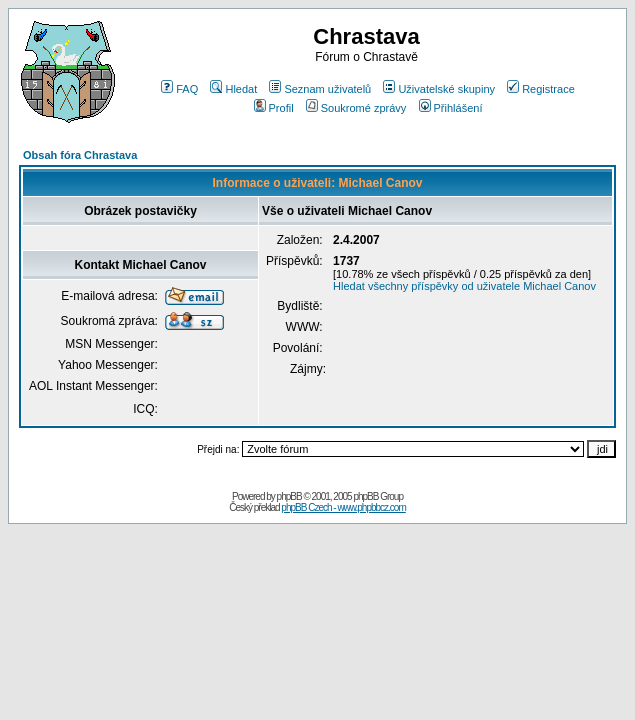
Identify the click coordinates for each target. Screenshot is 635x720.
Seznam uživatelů (320, 89)
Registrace (541, 89)
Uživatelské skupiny (439, 89)
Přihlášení (451, 108)
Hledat (233, 89)
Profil (274, 108)
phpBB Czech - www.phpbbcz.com (343, 507)
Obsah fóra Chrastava (80, 155)
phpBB (289, 496)
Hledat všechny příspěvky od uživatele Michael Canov (464, 286)
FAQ (179, 89)
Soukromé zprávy (356, 108)
